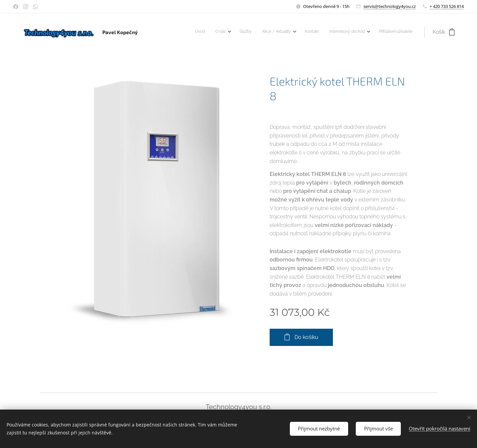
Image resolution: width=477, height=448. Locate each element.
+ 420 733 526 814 (447, 6)
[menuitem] (341, 32)
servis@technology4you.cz (390, 6)
